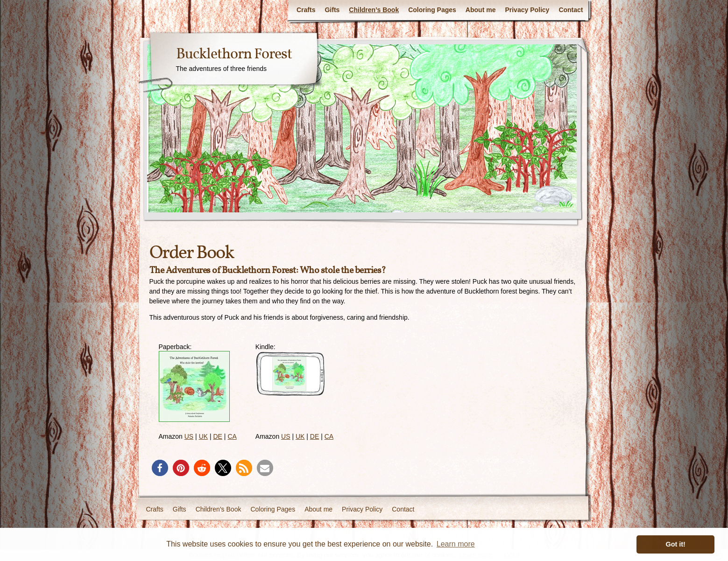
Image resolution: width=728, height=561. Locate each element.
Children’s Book (374, 10)
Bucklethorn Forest (234, 55)
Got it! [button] (676, 544)
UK (203, 436)
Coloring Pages (432, 10)
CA (232, 436)
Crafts (306, 10)
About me (481, 10)
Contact (571, 10)
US (189, 436)
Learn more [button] (456, 544)
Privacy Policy (527, 10)
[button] (160, 468)
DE (218, 436)
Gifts (332, 10)
